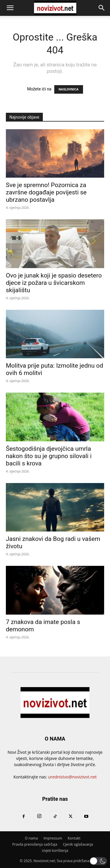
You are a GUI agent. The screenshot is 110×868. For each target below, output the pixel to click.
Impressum (53, 838)
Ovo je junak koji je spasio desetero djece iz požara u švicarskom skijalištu (54, 283)
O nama (31, 838)
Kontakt (74, 838)
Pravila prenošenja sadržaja (35, 844)
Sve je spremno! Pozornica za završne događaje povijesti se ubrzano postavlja (46, 192)
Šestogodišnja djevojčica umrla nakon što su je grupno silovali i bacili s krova (49, 456)
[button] (10, 8)
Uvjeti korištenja (55, 851)
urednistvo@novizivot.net (72, 777)
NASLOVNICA (69, 89)
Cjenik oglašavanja (78, 844)
